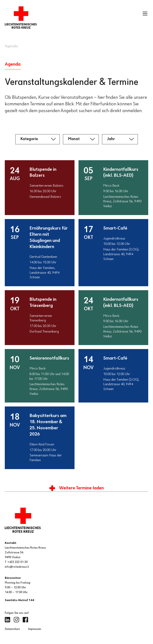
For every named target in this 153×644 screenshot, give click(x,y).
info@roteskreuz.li (17, 567)
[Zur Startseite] (21, 17)
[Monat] (81, 139)
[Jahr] (120, 139)
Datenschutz (12, 629)
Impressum (35, 629)
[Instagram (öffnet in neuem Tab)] (16, 620)
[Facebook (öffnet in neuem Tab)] (25, 620)
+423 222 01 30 (17, 562)
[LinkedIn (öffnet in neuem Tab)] (7, 620)
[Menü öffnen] (145, 14)
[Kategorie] (38, 139)
